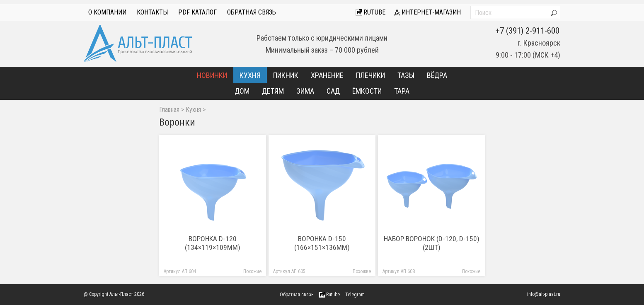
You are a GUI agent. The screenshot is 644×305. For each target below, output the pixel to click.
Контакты (152, 12)
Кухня (250, 75)
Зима (305, 91)
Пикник (286, 75)
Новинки (212, 75)
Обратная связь (252, 12)
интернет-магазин (427, 12)
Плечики (370, 75)
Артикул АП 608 (399, 272)
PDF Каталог (197, 12)
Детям (273, 91)
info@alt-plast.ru (544, 294)
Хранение (327, 75)
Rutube (370, 12)
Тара (402, 91)
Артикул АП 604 (180, 272)
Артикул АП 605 (289, 272)
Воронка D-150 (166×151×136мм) (322, 243)
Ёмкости (367, 91)
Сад (333, 91)
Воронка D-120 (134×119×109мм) (213, 243)
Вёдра (437, 75)
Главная (169, 110)
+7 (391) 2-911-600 (528, 31)
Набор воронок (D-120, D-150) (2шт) (432, 243)
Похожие (252, 272)
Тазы (406, 75)
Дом (242, 91)
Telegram (355, 295)
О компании (107, 12)
